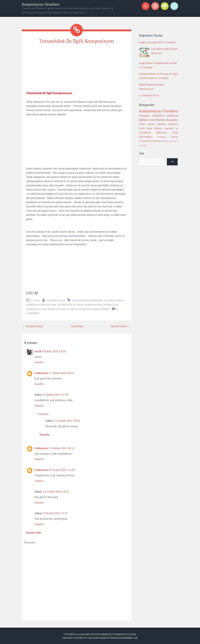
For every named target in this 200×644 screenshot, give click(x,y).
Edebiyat (173, 115)
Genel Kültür (157, 120)
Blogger (131, 634)
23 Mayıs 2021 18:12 (62, 448)
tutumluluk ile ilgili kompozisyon (79, 305)
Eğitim (143, 120)
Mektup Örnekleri (168, 124)
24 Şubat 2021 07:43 (56, 394)
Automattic (81, 638)
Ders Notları (155, 128)
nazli (38, 351)
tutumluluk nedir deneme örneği (88, 309)
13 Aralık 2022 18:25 (56, 491)
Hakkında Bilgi (56, 300)
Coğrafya (162, 137)
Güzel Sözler (147, 124)
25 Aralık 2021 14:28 (62, 470)
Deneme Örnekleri (152, 115)
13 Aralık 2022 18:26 (67, 420)
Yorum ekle (33, 532)
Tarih (142, 128)
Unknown (41, 373)
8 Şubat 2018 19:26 (54, 351)
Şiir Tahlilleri (155, 141)
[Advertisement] (77, 69)
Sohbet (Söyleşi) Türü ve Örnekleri (157, 42)
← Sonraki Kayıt (33, 326)
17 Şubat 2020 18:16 (61, 373)
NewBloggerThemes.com (124, 638)
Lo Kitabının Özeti (149, 95)
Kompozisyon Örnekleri (41, 4)
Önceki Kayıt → (120, 326)
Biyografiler (172, 120)
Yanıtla (39, 362)
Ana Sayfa (77, 326)
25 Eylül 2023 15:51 (55, 513)
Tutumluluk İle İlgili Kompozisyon (77, 41)
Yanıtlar (43, 414)
